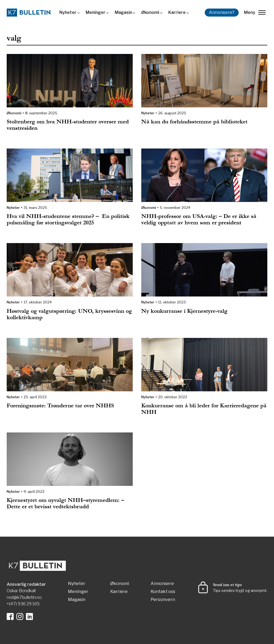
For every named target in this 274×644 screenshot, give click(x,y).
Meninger (96, 12)
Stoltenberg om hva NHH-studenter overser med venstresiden (68, 125)
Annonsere (162, 584)
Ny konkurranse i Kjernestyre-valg (184, 311)
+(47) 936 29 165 (23, 604)
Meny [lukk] (255, 12)
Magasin (123, 12)
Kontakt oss (163, 592)
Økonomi (150, 12)
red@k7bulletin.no (24, 597)
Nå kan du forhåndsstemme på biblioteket (194, 122)
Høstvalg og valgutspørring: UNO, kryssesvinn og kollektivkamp (69, 314)
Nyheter (68, 12)
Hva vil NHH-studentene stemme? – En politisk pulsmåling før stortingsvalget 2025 (68, 219)
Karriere (177, 12)
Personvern (163, 600)
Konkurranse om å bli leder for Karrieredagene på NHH (204, 409)
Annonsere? (222, 12)
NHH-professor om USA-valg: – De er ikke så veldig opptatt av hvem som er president (199, 219)
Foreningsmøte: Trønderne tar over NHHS (60, 406)
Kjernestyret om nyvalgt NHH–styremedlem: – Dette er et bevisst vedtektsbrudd (65, 503)
